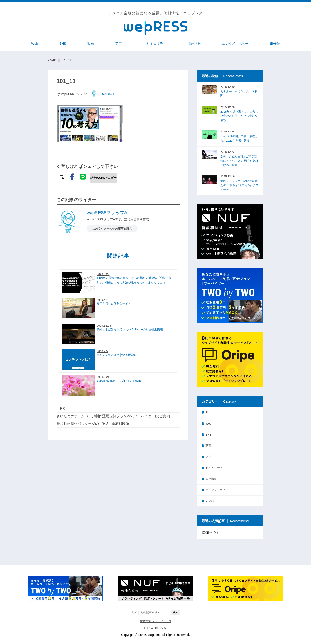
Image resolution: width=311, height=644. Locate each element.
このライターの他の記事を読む (114, 228)
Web (208, 423)
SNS (208, 434)
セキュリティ (214, 467)
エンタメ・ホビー (217, 489)
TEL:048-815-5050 (156, 627)
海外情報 (211, 478)
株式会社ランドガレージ (155, 620)
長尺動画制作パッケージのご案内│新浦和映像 (93, 419)
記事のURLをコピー (103, 178)
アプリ (210, 456)
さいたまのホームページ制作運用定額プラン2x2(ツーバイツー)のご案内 (113, 411)
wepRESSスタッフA (75, 94)
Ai (207, 412)
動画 (208, 445)
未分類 (210, 500)
